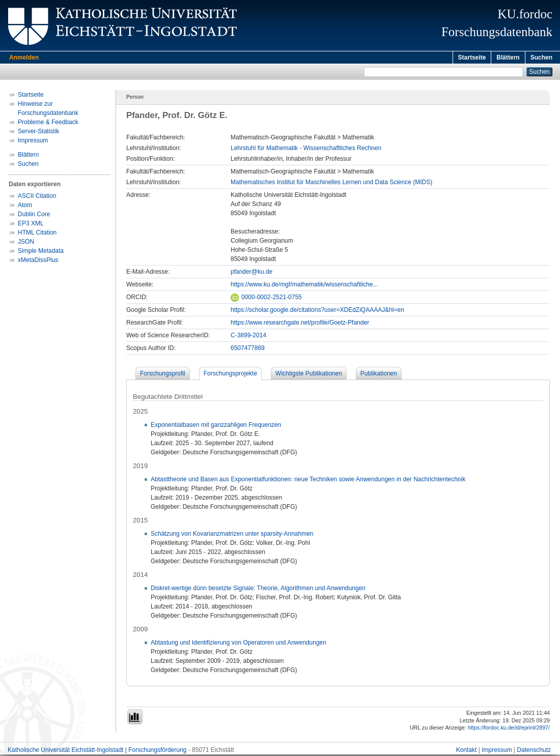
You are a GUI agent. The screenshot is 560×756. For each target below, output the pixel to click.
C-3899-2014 (248, 337)
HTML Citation (37, 234)
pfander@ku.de (251, 273)
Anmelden (24, 57)
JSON (26, 243)
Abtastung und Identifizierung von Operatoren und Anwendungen (239, 644)
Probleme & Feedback (48, 124)
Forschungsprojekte (230, 375)
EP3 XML (31, 225)
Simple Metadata (41, 252)
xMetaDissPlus (38, 261)
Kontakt (467, 751)
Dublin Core (34, 216)
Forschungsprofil (163, 375)
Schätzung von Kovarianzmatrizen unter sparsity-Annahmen (232, 535)
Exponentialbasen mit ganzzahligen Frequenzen (216, 426)
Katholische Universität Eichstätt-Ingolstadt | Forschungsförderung (97, 751)
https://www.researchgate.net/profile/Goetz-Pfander (300, 324)
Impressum (33, 142)
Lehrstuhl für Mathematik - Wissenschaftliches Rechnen (306, 150)
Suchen (541, 57)
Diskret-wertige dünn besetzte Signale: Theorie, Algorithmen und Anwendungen (258, 590)
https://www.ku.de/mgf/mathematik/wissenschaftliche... (304, 286)
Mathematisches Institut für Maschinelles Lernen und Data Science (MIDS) (331, 184)
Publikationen (379, 375)
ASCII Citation (37, 197)
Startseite (472, 57)
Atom (25, 207)
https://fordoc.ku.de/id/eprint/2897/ (509, 729)
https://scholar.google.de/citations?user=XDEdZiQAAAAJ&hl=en (317, 311)
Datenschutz (534, 751)
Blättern (508, 57)
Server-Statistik (38, 133)
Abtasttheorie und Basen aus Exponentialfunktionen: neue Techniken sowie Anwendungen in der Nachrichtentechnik (308, 481)
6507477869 (248, 350)
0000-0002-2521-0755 (266, 299)
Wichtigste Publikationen (309, 375)
